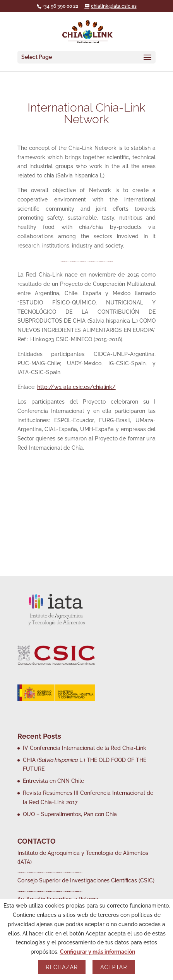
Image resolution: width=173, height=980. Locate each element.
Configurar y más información (98, 952)
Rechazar (62, 967)
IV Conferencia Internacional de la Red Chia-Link (85, 748)
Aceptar (114, 967)
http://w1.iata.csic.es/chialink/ (76, 387)
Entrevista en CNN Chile (53, 781)
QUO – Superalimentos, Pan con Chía (70, 814)
